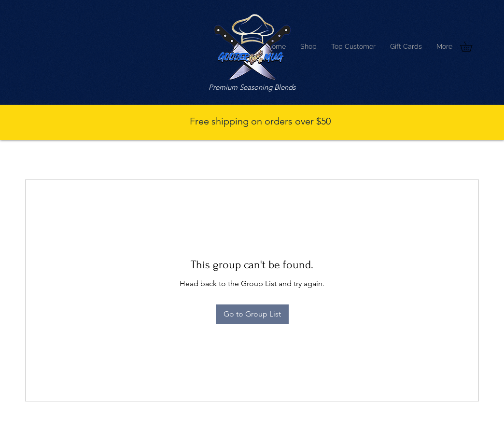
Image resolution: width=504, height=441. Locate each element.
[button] (471, 47)
